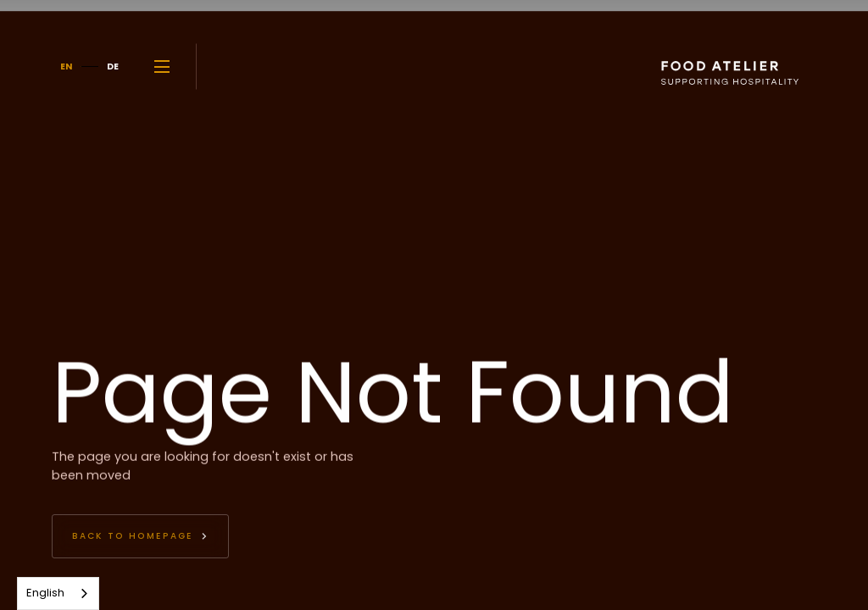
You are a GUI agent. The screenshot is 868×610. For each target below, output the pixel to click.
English (45, 593)
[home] (695, 67)
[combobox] (58, 593)
